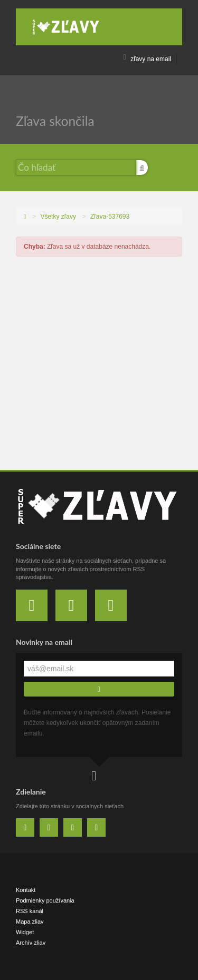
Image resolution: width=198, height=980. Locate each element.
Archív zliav (31, 943)
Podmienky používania (45, 900)
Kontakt (26, 890)
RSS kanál (30, 911)
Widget (25, 932)
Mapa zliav (30, 922)
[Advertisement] (99, 366)
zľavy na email (147, 59)
